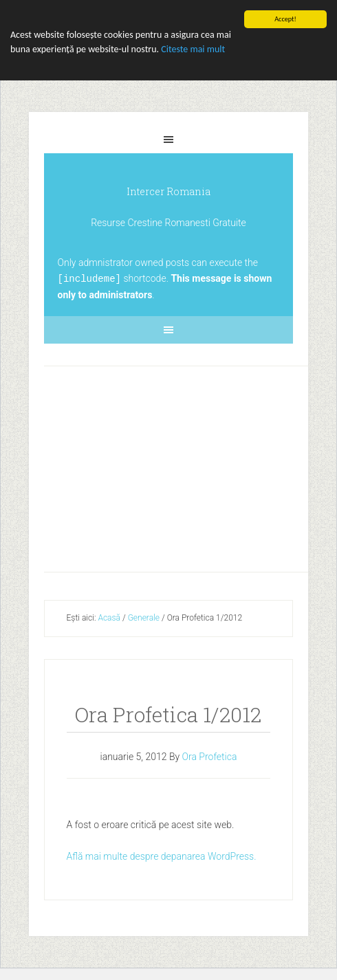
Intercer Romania (168, 191)
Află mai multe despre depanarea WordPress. (162, 856)
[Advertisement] (192, 465)
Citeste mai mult (193, 49)
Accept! (285, 19)
